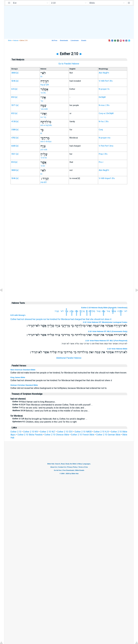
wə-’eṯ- (43, 117)
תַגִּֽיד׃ (57, 311)
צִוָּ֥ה (76, 311)
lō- (42, 76)
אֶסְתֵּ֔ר (114, 311)
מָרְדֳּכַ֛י (82, 311)
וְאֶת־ (98, 311)
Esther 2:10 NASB (83, 432)
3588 (13, 130)
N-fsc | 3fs (104, 121)
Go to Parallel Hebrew (69, 64)
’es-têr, (43, 93)
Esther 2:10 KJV (101, 432)
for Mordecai (64, 319)
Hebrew (16, 41)
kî (41, 133)
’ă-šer (43, 166)
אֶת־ (108, 311)
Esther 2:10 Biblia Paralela (30, 435)
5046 (13, 81)
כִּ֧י (87, 311)
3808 (13, 73)
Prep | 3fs (103, 154)
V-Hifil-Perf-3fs (106, 81)
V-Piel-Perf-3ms (106, 146)
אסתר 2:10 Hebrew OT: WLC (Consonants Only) (108, 331)
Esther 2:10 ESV (65, 432)
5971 (13, 105)
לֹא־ (125, 311)
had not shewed (25, 319)
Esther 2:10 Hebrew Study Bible (94, 308)
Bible (10, 41)
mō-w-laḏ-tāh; (46, 125)
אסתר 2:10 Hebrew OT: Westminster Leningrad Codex (105, 322)
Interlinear (122, 308)
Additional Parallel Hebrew (69, 358)
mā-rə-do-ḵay (46, 141)
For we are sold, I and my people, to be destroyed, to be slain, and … (49, 408)
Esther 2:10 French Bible (83, 435)
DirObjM (102, 97)
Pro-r (101, 162)
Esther (14, 319)
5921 (13, 154)
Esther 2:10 (16, 432)
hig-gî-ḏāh (45, 85)
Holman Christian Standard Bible (24, 385)
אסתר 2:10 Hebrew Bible (117, 349)
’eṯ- (42, 101)
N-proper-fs (104, 89)
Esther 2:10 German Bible (108, 435)
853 (13, 97)
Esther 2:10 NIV (31, 432)
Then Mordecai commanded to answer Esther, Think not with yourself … (52, 405)
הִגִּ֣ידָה (120, 311)
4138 (13, 121)
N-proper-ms (105, 138)
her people (38, 319)
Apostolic (113, 308)
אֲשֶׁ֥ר (67, 311)
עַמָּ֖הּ (103, 311)
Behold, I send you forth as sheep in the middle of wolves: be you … (51, 411)
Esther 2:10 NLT (48, 432)
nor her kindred (50, 319)
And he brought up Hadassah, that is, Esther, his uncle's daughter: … (50, 419)
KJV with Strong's (18, 315)
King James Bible (18, 377)
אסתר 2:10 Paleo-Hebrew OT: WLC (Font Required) (106, 341)
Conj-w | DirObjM (106, 113)
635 (13, 89)
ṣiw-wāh (44, 149)
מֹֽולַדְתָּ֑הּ (92, 311)
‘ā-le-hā (44, 158)
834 (13, 162)
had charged (76, 319)
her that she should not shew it (97, 319)
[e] (17, 73)
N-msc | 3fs (104, 105)
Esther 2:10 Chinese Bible (57, 435)
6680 (13, 146)
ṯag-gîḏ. (44, 182)
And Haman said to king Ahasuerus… (34, 402)
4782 (13, 138)
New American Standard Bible (23, 370)
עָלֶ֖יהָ (71, 311)
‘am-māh (44, 109)
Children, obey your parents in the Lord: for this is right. (45, 422)
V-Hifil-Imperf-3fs (107, 178)
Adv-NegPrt (104, 73)
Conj (101, 130)
